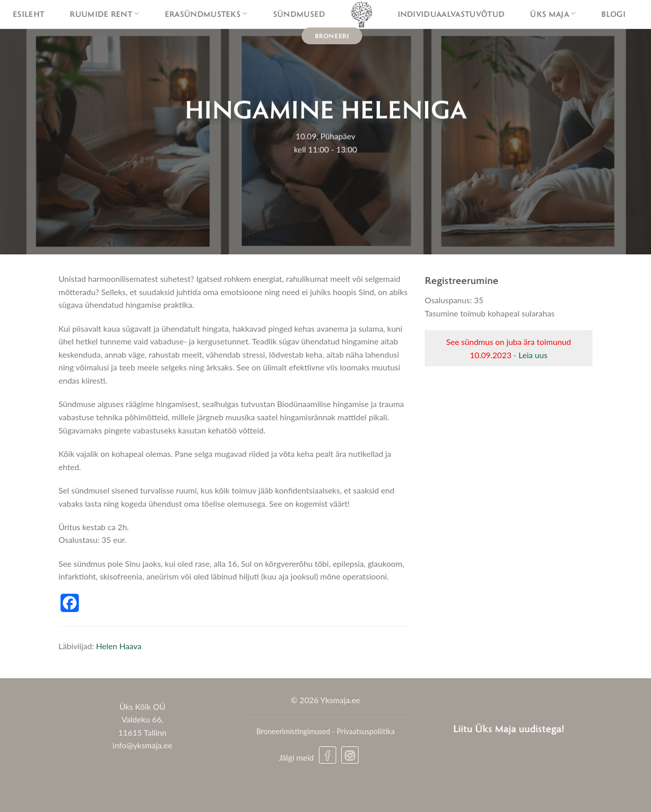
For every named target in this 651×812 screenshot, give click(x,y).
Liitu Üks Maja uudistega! (509, 728)
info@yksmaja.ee (142, 745)
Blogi (613, 14)
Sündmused (299, 14)
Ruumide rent (104, 14)
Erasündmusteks (206, 14)
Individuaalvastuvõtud (451, 14)
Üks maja (553, 14)
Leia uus (533, 355)
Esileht (28, 14)
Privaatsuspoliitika (366, 731)
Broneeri (332, 36)
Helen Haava (119, 646)
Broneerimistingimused (293, 731)
